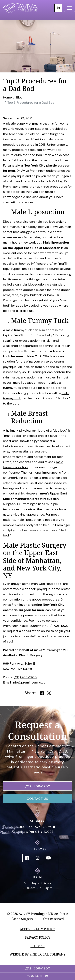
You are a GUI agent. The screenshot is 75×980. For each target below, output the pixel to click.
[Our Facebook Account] (27, 858)
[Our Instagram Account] (38, 858)
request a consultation (24, 631)
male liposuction (34, 269)
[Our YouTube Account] (48, 858)
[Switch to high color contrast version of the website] (58, 8)
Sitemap (37, 946)
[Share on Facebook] (42, 693)
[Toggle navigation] (69, 8)
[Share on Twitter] (49, 693)
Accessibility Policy (37, 929)
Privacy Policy (38, 937)
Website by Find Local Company (37, 954)
